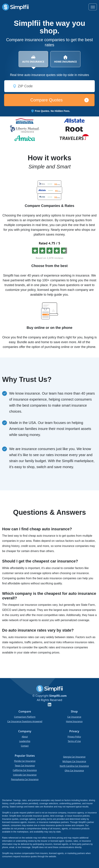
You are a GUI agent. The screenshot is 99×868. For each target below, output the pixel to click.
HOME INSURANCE (65, 59)
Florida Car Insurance (25, 761)
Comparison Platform (25, 717)
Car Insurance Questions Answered (25, 721)
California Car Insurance (25, 770)
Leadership (25, 741)
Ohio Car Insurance (74, 771)
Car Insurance (74, 717)
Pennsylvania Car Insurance (25, 779)
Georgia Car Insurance (74, 757)
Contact (25, 746)
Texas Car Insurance (25, 766)
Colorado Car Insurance (25, 775)
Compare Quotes (47, 100)
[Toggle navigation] (93, 7)
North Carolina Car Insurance (74, 766)
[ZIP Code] (49, 86)
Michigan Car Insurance (74, 761)
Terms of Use (74, 741)
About (25, 737)
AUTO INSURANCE (33, 61)
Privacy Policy (74, 737)
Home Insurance (74, 721)
